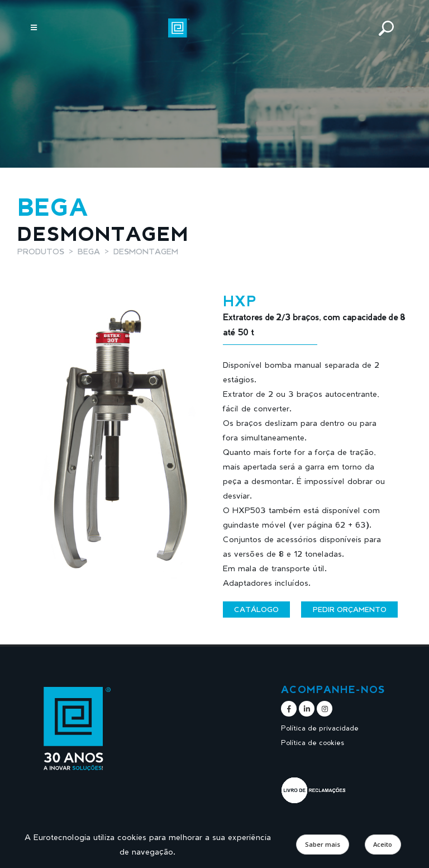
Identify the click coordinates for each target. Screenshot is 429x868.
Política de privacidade (321, 728)
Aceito (383, 844)
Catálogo (256, 609)
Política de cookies (313, 743)
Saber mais (323, 844)
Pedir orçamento (350, 609)
